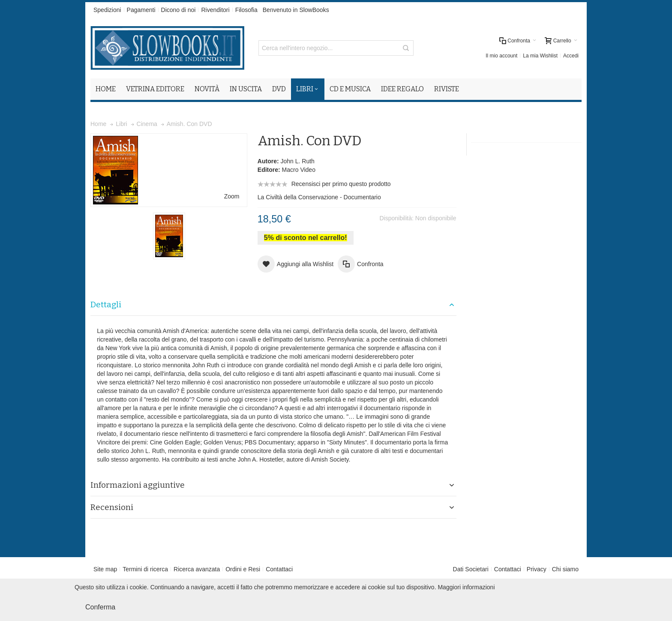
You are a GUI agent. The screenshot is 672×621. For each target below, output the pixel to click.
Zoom (232, 196)
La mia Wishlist (540, 56)
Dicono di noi (178, 10)
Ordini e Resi (243, 569)
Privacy (537, 569)
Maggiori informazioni (466, 587)
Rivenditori (215, 10)
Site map (105, 569)
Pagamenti (141, 10)
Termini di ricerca (145, 569)
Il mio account (501, 56)
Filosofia (246, 10)
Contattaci (279, 569)
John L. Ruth (297, 161)
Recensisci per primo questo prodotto (341, 184)
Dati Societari (471, 569)
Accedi (571, 56)
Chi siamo (565, 569)
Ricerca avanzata (197, 569)
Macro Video (299, 170)
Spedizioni (107, 10)
